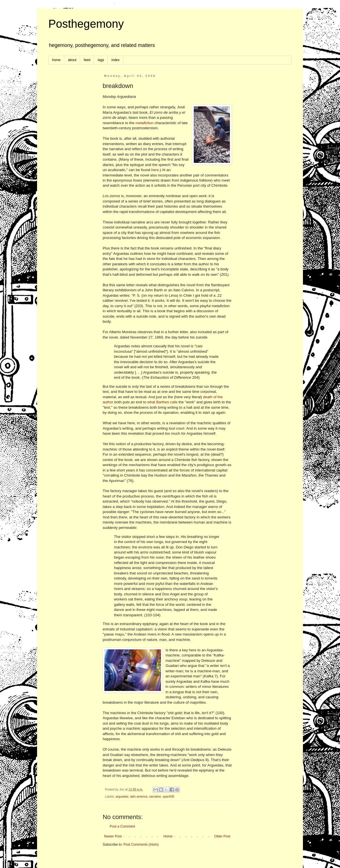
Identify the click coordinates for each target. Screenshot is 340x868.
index (116, 60)
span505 (168, 796)
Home (168, 836)
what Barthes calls (163, 402)
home (56, 60)
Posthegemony (86, 24)
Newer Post (113, 836)
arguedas (122, 796)
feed (87, 60)
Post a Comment (122, 826)
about (72, 60)
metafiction (145, 123)
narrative (155, 796)
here (155, 170)
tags (101, 60)
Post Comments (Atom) (141, 845)
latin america (139, 796)
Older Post (222, 836)
